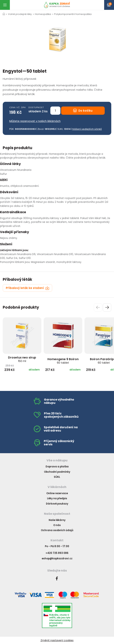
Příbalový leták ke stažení (28, 288)
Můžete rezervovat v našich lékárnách (35, 121)
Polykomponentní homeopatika (73, 14)
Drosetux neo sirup (22, 359)
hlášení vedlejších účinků (87, 129)
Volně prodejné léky (20, 14)
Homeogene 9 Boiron (63, 361)
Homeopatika (43, 14)
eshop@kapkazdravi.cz (57, 559)
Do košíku (83, 111)
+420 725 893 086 (57, 553)
